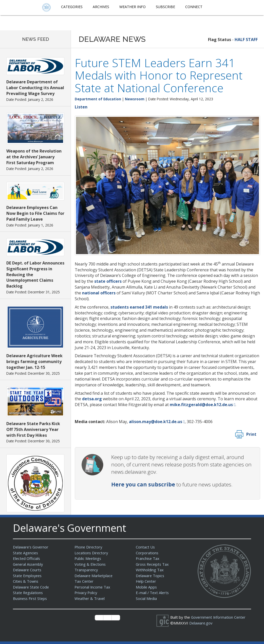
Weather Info (133, 7)
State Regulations (28, 593)
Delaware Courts (28, 570)
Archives (101, 7)
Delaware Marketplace (94, 576)
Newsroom (135, 99)
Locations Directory (92, 553)
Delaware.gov (201, 623)
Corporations (147, 553)
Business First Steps (31, 598)
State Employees (28, 576)
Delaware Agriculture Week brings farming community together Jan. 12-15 (34, 362)
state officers (108, 281)
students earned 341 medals (139, 307)
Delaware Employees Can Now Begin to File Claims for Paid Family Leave (35, 213)
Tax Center (84, 581)
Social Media (146, 598)
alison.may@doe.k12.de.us (156, 422)
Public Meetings (88, 558)
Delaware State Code (32, 587)
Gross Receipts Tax (153, 564)
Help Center (146, 581)
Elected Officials (27, 558)
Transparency (87, 570)
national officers (99, 293)
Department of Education (98, 99)
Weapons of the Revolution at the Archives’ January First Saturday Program (34, 157)
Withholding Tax (150, 570)
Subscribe (165, 7)
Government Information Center (219, 617)
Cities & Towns (26, 581)
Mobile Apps (147, 587)
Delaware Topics (150, 576)
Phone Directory (89, 547)
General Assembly (29, 564)
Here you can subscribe (143, 484)
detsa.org (92, 399)
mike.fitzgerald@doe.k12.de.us (201, 405)
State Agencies (26, 553)
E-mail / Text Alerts (153, 593)
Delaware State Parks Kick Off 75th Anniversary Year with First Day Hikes (33, 429)
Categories (72, 7)
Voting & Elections (90, 564)
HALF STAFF (246, 40)
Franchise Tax (148, 558)
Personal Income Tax (93, 587)
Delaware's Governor (32, 547)
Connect (194, 7)
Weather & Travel (90, 598)
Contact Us (145, 547)
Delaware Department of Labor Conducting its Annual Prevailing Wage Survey (35, 88)
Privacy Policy (86, 593)
